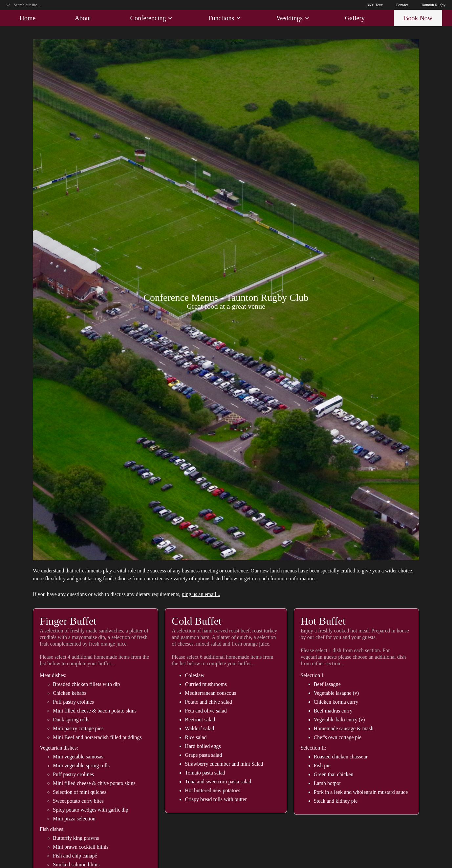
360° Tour (375, 5)
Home (28, 18)
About (83, 18)
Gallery (355, 18)
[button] (150, 18)
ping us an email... (201, 594)
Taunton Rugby (433, 5)
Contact (402, 5)
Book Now (418, 18)
